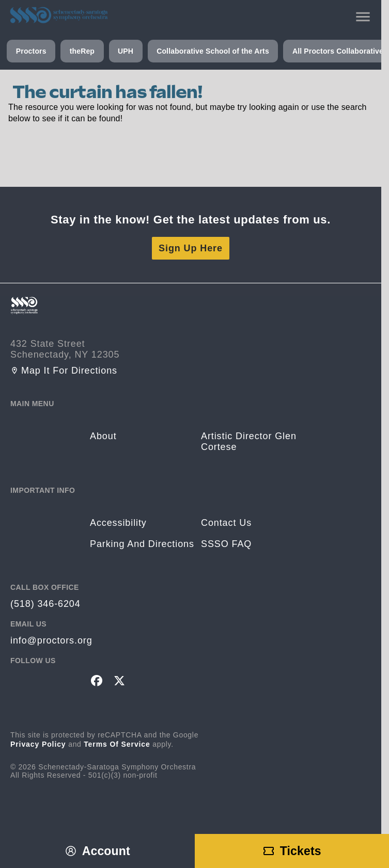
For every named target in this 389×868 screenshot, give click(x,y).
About (103, 436)
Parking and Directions (142, 544)
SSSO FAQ (226, 544)
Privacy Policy (38, 744)
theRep (82, 51)
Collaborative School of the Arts (213, 51)
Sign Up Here (191, 248)
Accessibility (118, 523)
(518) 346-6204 (45, 604)
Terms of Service (117, 744)
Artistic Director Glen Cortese (249, 441)
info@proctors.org (51, 640)
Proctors (31, 51)
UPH (126, 51)
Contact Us (226, 523)
